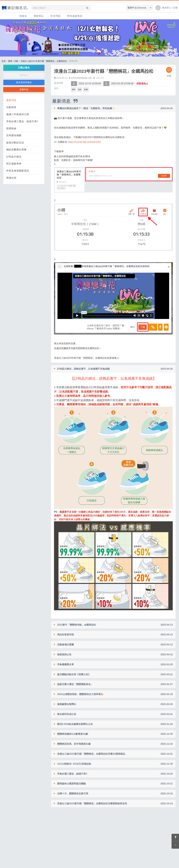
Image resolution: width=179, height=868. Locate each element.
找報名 (23, 16)
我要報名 (24, 75)
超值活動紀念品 (15, 143)
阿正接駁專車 (14, 164)
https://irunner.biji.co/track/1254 (84, 142)
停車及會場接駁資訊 (18, 171)
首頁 (4, 61)
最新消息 (11, 100)
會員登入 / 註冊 (170, 8)
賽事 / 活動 (13, 61)
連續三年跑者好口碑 (18, 114)
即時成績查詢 (75, 16)
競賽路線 (11, 128)
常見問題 (55, 16)
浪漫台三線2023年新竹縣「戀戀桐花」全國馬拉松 (44, 61)
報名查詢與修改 (24, 82)
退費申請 (24, 89)
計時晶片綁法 (14, 157)
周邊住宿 (11, 178)
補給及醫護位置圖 (16, 150)
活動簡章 (11, 107)
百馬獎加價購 (14, 135)
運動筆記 (39, 16)
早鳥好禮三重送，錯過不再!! (22, 121)
